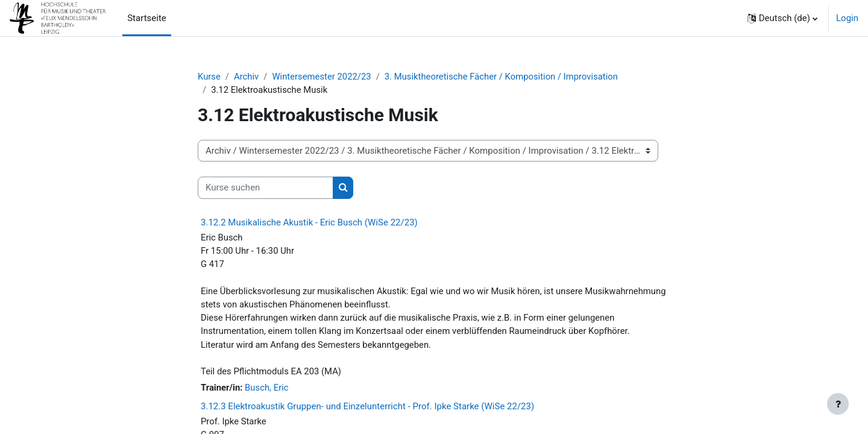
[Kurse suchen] (266, 188)
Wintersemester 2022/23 (322, 77)
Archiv (247, 77)
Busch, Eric (267, 390)
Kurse (209, 77)
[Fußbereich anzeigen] (838, 404)
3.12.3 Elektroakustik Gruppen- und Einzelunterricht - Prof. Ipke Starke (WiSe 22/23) (367, 408)
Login (847, 18)
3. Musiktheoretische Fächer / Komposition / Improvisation (505, 77)
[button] (782, 18)
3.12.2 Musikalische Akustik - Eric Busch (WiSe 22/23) (309, 222)
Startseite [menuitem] (147, 18)
